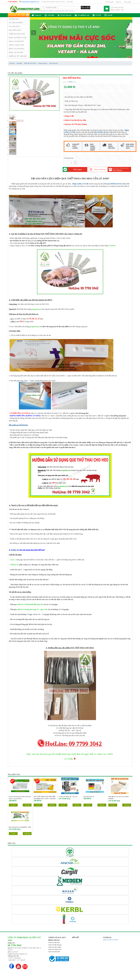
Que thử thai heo (20, 120)
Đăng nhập (127, 2)
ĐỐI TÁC (12, 843)
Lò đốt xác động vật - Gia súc (68, 797)
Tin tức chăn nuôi (65, 15)
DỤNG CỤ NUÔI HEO (17, 49)
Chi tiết (13, 805)
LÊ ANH (97, 15)
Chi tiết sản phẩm (15, 73)
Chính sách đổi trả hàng (55, 945)
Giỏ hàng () (109, 2)
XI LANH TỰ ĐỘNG (16, 23)
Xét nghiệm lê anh (82, 15)
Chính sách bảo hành (54, 943)
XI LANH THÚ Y (15, 26)
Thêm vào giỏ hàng (100, 169)
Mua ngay (78, 169)
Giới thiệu (49, 15)
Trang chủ (36, 15)
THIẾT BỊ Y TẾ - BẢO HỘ (18, 56)
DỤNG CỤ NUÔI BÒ (16, 52)
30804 (70, 82)
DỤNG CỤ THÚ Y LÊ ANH (110, 940)
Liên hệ (108, 15)
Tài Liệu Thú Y (14, 19)
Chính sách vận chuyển (55, 947)
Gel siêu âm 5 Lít (89, 797)
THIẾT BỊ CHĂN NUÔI (17, 34)
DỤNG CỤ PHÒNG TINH (18, 38)
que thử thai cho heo (102, 132)
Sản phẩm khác (14, 774)
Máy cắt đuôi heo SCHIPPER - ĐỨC (20, 827)
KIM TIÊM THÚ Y (15, 30)
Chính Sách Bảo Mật (54, 952)
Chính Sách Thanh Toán (55, 949)
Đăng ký (118, 2)
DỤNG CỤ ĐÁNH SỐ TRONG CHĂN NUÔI (16, 43)
